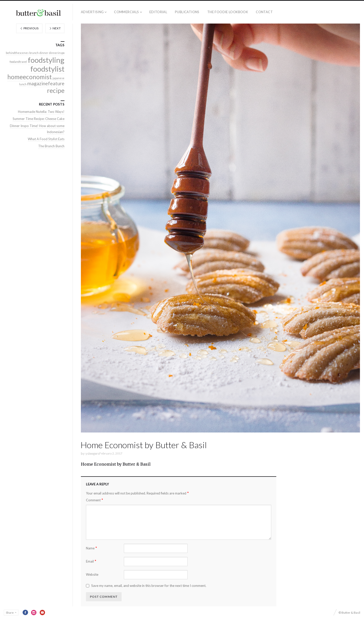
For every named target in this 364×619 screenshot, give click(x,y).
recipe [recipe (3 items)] (56, 90)
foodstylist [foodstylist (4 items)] (47, 69)
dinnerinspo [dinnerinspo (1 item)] (57, 53)
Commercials (126, 12)
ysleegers (92, 453)
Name (92, 548)
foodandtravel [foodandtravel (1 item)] (18, 62)
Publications (187, 12)
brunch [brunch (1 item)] (34, 53)
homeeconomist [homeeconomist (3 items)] (30, 77)
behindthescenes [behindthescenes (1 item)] (17, 53)
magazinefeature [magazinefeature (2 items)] (46, 83)
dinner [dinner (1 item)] (44, 53)
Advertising (92, 12)
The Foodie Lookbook (228, 12)
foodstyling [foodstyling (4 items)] (46, 60)
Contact (264, 12)
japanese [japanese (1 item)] (59, 78)
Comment (95, 500)
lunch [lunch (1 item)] (23, 84)
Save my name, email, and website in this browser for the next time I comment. (149, 586)
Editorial (158, 12)
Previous (29, 28)
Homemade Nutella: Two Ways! (41, 112)
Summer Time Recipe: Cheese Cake (39, 119)
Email (91, 561)
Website (92, 574)
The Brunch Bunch (51, 146)
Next (55, 28)
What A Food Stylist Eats (46, 139)
